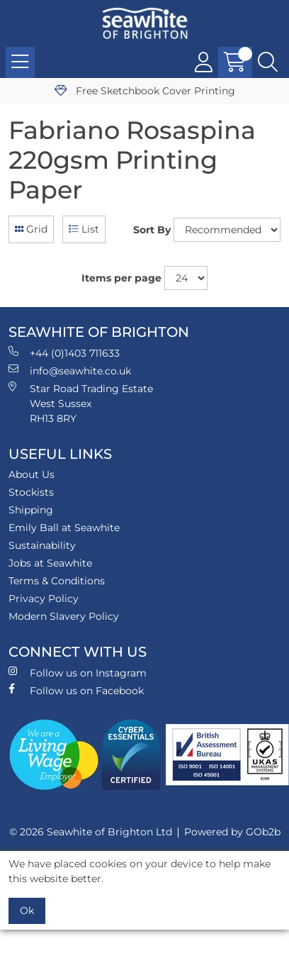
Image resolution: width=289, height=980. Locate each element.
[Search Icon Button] (268, 62)
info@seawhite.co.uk (70, 371)
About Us (32, 474)
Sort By (152, 230)
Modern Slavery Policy (64, 616)
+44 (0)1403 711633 (64, 353)
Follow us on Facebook (76, 690)
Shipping (31, 510)
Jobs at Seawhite (50, 563)
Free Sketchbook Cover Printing (145, 91)
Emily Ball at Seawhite (64, 528)
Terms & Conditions (57, 581)
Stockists (31, 492)
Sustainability (42, 545)
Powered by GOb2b (232, 832)
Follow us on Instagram (78, 673)
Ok (27, 911)
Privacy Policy (44, 598)
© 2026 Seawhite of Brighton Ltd (91, 832)
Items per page (121, 278)
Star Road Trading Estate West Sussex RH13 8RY (81, 403)
